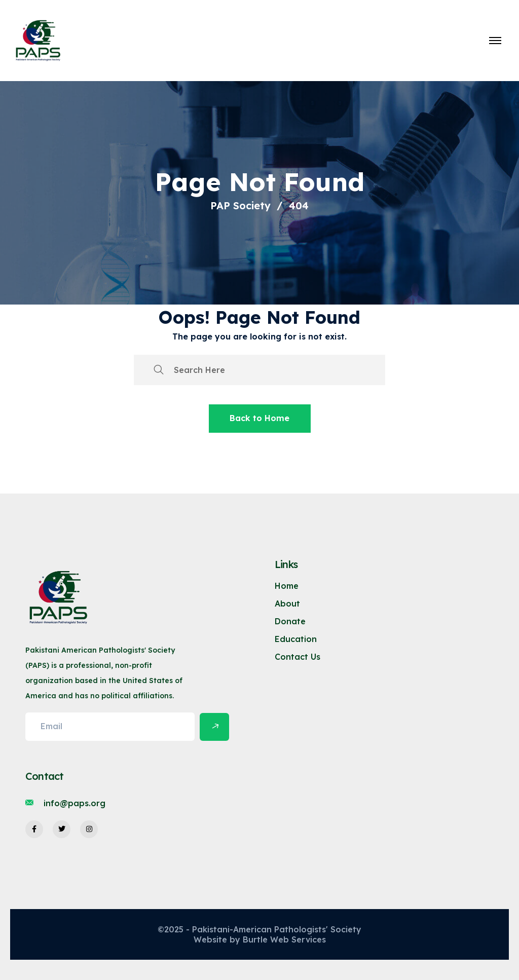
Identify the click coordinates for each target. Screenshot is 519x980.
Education (296, 639)
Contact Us (298, 657)
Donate (290, 621)
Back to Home (259, 418)
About (287, 604)
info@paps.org (75, 803)
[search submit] (159, 370)
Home (287, 586)
